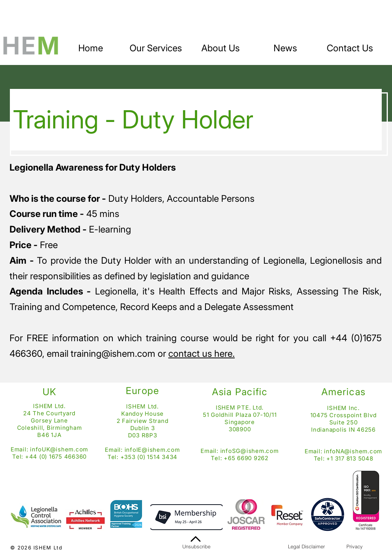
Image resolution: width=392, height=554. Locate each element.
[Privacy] (354, 546)
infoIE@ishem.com (152, 450)
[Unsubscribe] (196, 546)
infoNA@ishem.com (353, 451)
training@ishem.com (113, 354)
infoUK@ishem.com (59, 449)
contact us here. (202, 354)
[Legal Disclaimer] (306, 546)
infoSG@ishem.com (250, 451)
